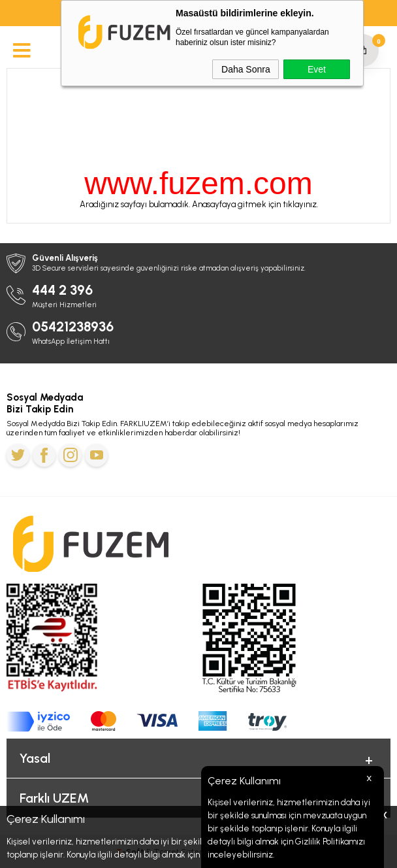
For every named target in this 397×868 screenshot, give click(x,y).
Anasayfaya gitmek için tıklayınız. (255, 204)
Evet (317, 69)
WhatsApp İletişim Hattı (71, 342)
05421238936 (73, 326)
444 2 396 (62, 290)
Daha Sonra (246, 69)
